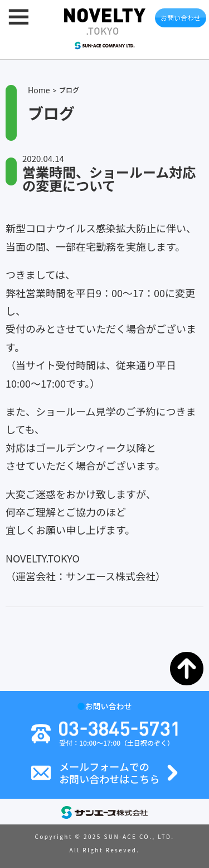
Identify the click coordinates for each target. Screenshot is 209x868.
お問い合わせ (181, 18)
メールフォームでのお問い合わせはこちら (109, 773)
